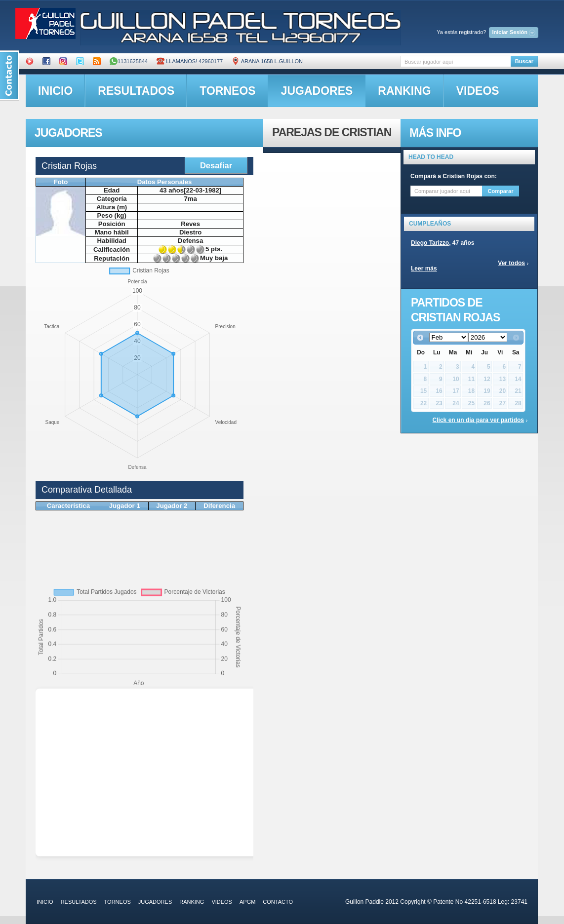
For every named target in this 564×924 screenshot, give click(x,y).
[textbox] (456, 61)
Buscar (524, 61)
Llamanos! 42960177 (190, 61)
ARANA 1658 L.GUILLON (267, 61)
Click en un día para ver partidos (478, 420)
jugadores (317, 91)
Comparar (501, 191)
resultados (136, 91)
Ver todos (511, 263)
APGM (247, 902)
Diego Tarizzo (430, 243)
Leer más (424, 269)
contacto (278, 902)
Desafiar (216, 165)
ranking (404, 91)
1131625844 (129, 61)
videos (478, 91)
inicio (55, 91)
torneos (227, 91)
